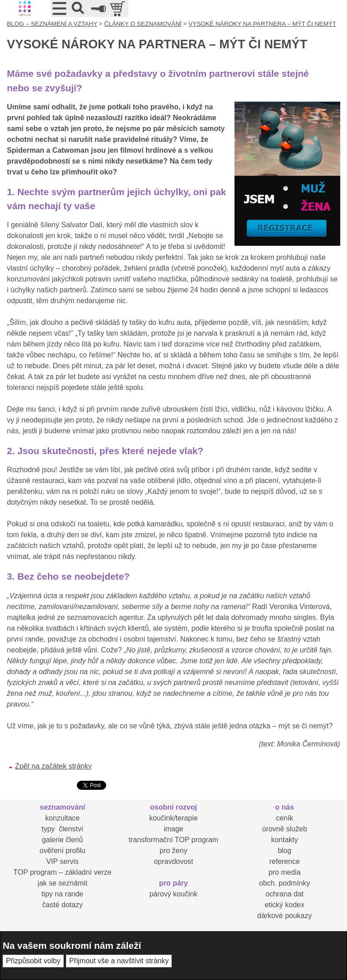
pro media (284, 872)
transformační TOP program (173, 840)
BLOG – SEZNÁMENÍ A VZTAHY (52, 24)
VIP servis (62, 861)
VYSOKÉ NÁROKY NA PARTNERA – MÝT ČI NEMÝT (262, 24)
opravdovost (173, 861)
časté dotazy (62, 905)
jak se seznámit (62, 883)
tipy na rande (63, 894)
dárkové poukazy (284, 916)
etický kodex (285, 905)
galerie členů (63, 840)
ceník (285, 818)
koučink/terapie (173, 818)
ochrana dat (284, 894)
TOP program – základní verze (63, 872)
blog (285, 851)
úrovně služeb (285, 829)
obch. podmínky (284, 883)
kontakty (285, 840)
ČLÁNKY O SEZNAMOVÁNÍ (143, 24)
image (173, 829)
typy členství (62, 829)
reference (285, 861)
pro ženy (173, 851)
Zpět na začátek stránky (53, 766)
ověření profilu (63, 851)
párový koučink (174, 894)
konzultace (63, 818)
